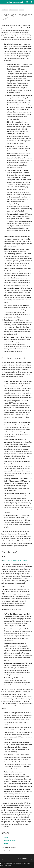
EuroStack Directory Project (23, 863)
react (21, 10)
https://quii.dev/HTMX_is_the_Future (15, 561)
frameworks (13, 10)
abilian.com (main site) (10, 863)
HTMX (6, 837)
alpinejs (5, 10)
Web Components (10, 840)
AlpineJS (7, 843)
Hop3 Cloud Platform (6, 865)
